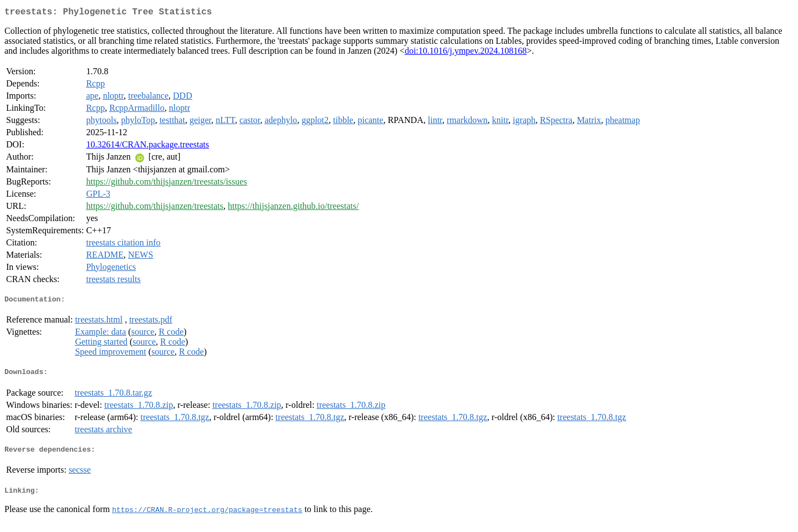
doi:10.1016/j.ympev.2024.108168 (465, 53)
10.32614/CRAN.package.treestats (147, 147)
